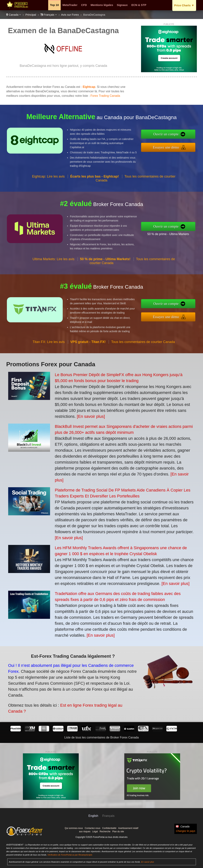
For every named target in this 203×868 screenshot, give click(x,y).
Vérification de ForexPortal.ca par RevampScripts (70, 855)
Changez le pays (186, 831)
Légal (95, 832)
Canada (14, 15)
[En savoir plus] (91, 416)
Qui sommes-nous (74, 828)
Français (49, 15)
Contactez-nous (92, 828)
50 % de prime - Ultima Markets (174, 233)
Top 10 (54, 5)
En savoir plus (147, 862)
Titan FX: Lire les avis (49, 347)
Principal (31, 15)
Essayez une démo (172, 147)
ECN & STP (139, 5)
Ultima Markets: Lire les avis (53, 265)
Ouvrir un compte (172, 135)
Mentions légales (102, 5)
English (93, 816)
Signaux (122, 5)
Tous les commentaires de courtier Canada (143, 347)
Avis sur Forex (70, 15)
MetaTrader (70, 5)
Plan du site (118, 832)
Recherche (105, 832)
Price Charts (184, 5)
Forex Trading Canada (105, 96)
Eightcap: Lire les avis (48, 182)
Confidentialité (109, 828)
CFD (84, 5)
